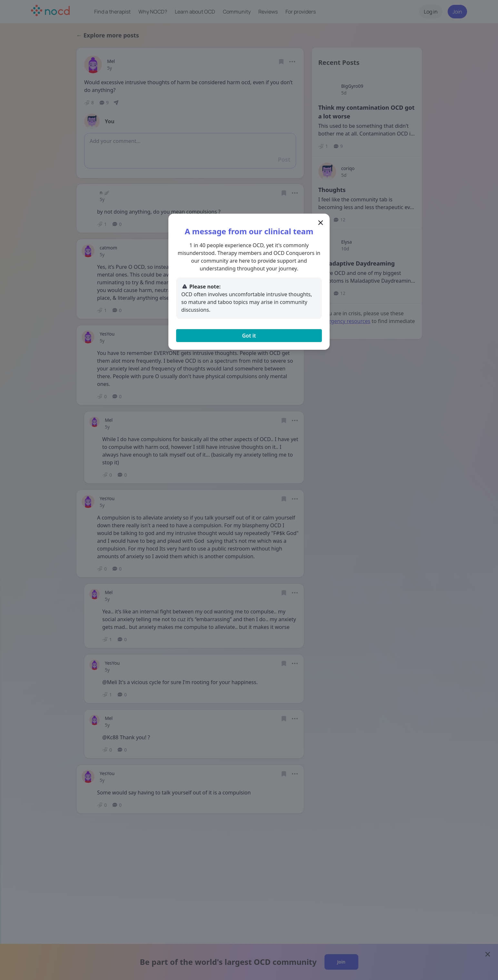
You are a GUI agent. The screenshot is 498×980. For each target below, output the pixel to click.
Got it (249, 336)
